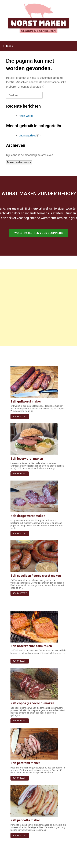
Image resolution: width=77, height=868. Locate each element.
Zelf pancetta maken (25, 820)
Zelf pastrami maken (25, 763)
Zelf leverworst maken (27, 459)
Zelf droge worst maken (28, 516)
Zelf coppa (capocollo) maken (32, 703)
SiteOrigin (37, 861)
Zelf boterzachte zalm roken (31, 646)
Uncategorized (28, 135)
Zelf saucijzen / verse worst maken (36, 576)
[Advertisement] (38, 307)
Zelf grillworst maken (26, 401)
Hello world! (26, 116)
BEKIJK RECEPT (20, 416)
